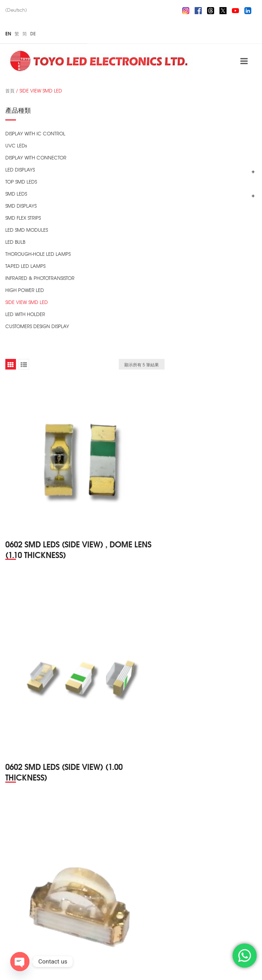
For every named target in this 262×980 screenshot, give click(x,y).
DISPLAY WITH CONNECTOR (36, 157)
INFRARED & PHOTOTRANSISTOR (40, 278)
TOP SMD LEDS (21, 182)
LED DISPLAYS (20, 170)
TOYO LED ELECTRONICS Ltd (97, 966)
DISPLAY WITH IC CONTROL (35, 133)
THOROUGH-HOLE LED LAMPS (38, 254)
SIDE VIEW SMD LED (27, 302)
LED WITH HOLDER (25, 314)
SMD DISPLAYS (21, 206)
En (8, 33)
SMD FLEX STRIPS (23, 218)
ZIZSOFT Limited (218, 966)
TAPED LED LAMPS (25, 266)
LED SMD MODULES (27, 230)
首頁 (10, 91)
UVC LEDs (16, 145)
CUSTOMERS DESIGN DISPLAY (37, 326)
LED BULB (15, 242)
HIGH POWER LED (25, 290)
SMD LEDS (16, 194)
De (33, 33)
